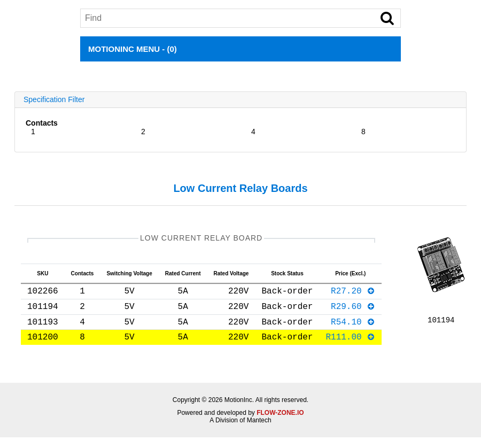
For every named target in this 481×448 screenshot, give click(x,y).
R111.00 (350, 347)
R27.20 (353, 295)
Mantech (259, 431)
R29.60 (353, 312)
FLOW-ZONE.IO (280, 423)
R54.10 (353, 330)
